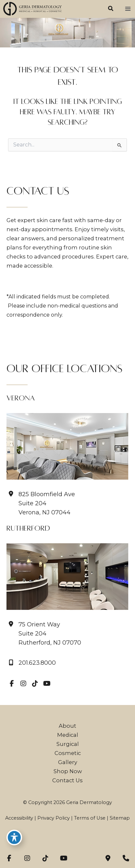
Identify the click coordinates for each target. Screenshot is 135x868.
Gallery (68, 762)
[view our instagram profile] (23, 684)
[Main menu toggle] (128, 9)
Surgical (68, 744)
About (67, 726)
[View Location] (44, 634)
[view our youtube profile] (47, 684)
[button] (111, 9)
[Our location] (126, 858)
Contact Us (67, 780)
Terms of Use (90, 818)
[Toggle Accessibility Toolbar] (14, 837)
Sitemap (120, 818)
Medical (68, 735)
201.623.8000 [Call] (37, 663)
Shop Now (68, 771)
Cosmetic (68, 753)
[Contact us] (108, 858)
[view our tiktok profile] (35, 684)
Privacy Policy (54, 818)
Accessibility (19, 818)
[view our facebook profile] (12, 684)
